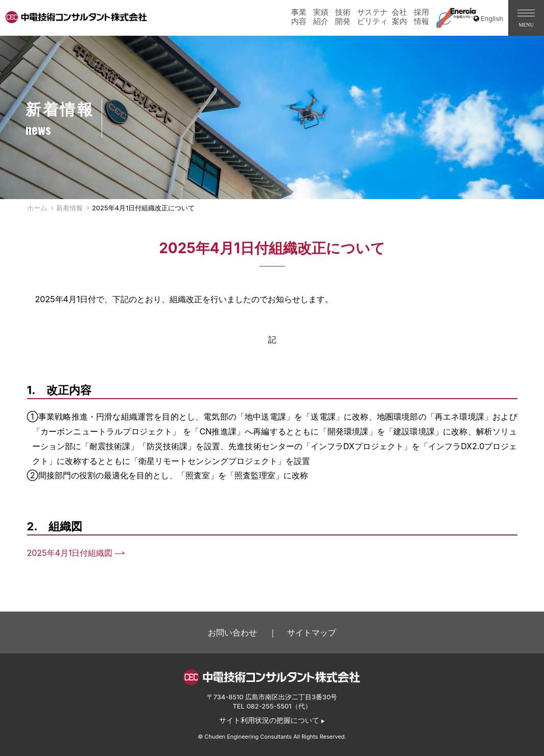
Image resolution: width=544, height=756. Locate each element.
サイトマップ (312, 632)
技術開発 (343, 17)
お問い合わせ (232, 632)
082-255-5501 (269, 706)
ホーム (37, 208)
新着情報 (69, 208)
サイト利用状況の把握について (269, 720)
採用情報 (421, 17)
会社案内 (399, 17)
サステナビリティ (372, 17)
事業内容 (299, 17)
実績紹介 (321, 17)
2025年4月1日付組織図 (70, 553)
